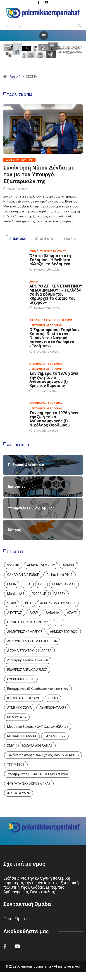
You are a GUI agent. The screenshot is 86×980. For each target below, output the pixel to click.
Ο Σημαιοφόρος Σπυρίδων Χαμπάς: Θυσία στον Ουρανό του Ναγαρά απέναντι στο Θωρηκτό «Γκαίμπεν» (54, 338)
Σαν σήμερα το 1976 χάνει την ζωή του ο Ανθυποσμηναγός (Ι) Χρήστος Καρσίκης (54, 379)
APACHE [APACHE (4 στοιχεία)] (69, 565)
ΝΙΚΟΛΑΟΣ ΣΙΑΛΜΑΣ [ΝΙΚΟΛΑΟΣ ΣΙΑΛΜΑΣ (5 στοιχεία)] (22, 736)
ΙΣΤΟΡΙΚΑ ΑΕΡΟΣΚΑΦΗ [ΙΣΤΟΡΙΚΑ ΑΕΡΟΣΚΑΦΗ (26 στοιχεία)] (24, 698)
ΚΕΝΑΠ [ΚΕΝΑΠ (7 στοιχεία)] (53, 698)
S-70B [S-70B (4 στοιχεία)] (12, 603)
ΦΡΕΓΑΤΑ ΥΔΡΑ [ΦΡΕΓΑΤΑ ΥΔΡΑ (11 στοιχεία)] (19, 793)
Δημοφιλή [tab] (17, 239)
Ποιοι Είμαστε (17, 919)
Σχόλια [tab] (66, 239)
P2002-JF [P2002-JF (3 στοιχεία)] (39, 594)
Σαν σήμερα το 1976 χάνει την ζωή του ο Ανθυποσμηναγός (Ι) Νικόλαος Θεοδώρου (54, 419)
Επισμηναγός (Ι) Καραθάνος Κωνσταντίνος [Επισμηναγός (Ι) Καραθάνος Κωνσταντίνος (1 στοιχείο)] (38, 689)
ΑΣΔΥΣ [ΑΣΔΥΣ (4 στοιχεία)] (72, 613)
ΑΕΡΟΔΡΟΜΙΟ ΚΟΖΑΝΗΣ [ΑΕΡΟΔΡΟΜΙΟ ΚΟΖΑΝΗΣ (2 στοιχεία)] (58, 603)
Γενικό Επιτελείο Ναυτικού (48, 251)
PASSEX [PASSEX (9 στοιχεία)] (59, 594)
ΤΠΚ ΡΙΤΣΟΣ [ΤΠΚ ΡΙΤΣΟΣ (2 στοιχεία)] (16, 765)
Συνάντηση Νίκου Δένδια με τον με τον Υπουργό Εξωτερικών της (39, 174)
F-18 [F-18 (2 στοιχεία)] (41, 584)
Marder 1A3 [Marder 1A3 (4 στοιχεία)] (16, 594)
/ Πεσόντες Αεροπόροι (46, 325)
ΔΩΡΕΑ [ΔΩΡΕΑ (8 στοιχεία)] (47, 651)
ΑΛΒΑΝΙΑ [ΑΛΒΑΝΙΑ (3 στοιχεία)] (53, 613)
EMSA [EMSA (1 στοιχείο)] (12, 584)
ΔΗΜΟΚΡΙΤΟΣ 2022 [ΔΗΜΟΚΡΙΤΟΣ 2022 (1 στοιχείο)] (64, 632)
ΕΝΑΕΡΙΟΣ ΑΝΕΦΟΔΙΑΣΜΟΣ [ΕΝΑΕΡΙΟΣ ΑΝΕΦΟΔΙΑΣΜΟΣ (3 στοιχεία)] (27, 670)
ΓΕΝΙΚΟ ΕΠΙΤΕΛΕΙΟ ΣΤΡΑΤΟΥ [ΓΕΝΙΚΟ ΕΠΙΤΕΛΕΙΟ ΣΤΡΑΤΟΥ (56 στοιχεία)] (28, 622)
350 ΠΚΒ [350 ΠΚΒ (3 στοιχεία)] (13, 565)
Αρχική (15, 77)
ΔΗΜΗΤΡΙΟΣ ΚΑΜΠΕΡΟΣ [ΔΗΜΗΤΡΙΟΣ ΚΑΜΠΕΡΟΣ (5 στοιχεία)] (25, 632)
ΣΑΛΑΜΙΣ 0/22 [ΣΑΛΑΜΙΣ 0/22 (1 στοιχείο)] (55, 736)
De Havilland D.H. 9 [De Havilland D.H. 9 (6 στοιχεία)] (60, 575)
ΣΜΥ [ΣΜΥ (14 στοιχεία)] (11, 746)
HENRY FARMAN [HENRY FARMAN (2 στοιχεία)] (64, 584)
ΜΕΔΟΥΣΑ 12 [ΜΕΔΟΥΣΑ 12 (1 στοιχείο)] (17, 717)
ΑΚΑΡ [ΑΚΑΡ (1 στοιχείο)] (34, 613)
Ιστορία (35, 320)
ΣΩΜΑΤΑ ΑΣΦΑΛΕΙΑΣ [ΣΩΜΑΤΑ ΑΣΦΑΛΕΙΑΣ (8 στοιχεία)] (37, 746)
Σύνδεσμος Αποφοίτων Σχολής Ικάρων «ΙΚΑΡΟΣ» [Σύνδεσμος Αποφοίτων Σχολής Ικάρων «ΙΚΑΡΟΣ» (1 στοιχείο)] (43, 755)
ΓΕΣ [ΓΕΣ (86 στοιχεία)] (59, 622)
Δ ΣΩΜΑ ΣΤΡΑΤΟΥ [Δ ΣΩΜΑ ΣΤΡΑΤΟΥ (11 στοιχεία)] (20, 651)
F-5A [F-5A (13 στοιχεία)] (27, 584)
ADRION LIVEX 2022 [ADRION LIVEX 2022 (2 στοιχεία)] (41, 565)
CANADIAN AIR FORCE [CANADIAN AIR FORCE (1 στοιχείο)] (23, 575)
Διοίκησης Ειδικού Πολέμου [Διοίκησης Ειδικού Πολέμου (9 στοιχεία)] (28, 660)
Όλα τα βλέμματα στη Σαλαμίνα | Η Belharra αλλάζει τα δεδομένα (50, 260)
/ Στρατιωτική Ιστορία (57, 320)
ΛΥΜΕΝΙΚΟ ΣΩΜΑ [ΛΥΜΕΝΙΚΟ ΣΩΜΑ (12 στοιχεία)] (20, 708)
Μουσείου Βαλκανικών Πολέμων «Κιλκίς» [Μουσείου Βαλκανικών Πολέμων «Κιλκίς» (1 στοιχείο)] (38, 727)
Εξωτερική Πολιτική (19, 160)
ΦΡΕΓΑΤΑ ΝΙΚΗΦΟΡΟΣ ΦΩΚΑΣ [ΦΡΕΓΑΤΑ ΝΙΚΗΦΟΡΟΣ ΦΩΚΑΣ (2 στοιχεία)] (29, 784)
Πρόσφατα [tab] (42, 239)
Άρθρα (34, 282)
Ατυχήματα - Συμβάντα (46, 364)
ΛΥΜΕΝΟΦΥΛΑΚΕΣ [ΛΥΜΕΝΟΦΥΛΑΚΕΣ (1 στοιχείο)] (53, 708)
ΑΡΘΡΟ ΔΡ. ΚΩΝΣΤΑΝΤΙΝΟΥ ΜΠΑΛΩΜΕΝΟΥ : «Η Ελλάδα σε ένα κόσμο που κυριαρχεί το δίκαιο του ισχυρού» (56, 294)
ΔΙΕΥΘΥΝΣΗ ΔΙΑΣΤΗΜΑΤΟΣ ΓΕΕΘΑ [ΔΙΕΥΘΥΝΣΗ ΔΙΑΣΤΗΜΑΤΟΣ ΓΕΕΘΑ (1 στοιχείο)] (32, 641)
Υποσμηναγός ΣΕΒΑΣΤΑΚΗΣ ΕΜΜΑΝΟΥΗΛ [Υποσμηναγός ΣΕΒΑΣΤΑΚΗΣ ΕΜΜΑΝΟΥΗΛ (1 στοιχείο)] (38, 774)
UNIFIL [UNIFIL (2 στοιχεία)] (28, 603)
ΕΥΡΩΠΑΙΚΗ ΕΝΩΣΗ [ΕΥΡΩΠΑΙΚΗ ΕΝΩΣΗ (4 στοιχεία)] (21, 679)
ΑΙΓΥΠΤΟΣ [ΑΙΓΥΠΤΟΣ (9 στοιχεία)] (15, 613)
